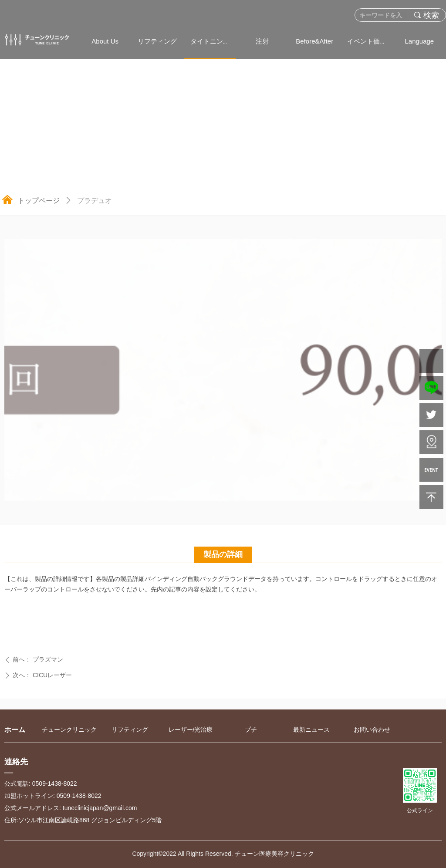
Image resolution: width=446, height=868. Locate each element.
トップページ (39, 201)
